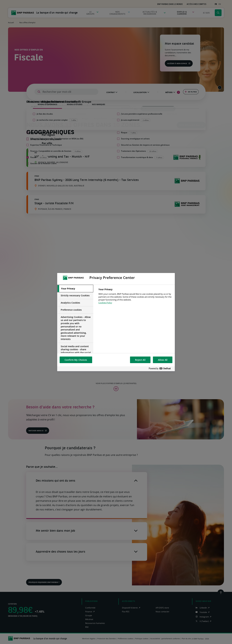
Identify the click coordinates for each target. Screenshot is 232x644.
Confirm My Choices (76, 360)
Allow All (163, 360)
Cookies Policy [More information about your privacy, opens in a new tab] (105, 303)
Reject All (140, 360)
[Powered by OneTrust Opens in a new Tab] (161, 369)
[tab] (75, 289)
